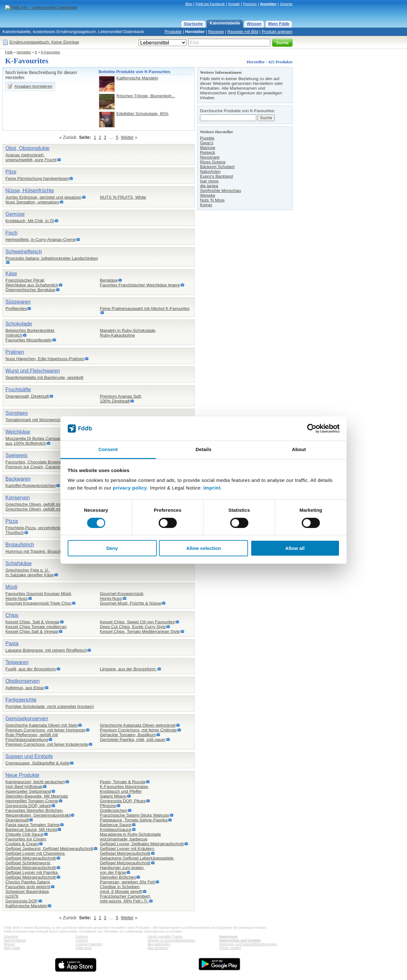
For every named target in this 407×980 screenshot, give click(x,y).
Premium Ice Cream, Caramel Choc (39, 467)
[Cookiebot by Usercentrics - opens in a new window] (312, 428)
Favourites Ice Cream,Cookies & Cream (26, 841)
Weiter (127, 137)
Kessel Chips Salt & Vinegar (32, 631)
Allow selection (203, 548)
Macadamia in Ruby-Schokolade (130, 834)
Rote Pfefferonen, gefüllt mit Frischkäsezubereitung (32, 737)
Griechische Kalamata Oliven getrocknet (138, 725)
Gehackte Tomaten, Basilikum (128, 735)
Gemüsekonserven (27, 719)
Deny (112, 548)
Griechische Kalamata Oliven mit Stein (41, 725)
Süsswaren (18, 302)
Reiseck (207, 152)
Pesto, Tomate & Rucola (123, 782)
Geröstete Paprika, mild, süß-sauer (133, 740)
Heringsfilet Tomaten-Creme (32, 801)
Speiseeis (16, 455)
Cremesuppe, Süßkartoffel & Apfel (37, 763)
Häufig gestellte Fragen (165, 936)
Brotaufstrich (20, 545)
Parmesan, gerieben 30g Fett (127, 882)
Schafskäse (19, 563)
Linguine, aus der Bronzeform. (128, 669)
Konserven (18, 498)
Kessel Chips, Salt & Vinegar (32, 622)
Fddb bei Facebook (210, 4)
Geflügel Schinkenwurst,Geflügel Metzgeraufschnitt (31, 865)
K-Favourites (51, 52)
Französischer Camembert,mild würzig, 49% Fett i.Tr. (125, 899)
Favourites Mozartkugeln (29, 340)
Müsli (11, 587)
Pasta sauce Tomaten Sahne (32, 825)
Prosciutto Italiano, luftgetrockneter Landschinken (52, 258)
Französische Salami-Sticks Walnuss (135, 815)
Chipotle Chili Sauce (24, 834)
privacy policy (130, 488)
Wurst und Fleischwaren (33, 371)
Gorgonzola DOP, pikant (28, 806)
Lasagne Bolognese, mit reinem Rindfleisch (46, 650)
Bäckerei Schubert (217, 167)
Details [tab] (203, 449)
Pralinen (15, 352)
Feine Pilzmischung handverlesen (37, 178)
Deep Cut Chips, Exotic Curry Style (133, 627)
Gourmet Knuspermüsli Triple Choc (38, 603)
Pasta (12, 644)
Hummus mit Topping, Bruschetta (37, 551)
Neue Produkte (22, 775)
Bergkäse (109, 280)
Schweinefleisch (24, 252)
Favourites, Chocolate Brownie (34, 462)
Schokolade (19, 324)
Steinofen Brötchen (118, 877)
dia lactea (209, 186)
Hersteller (195, 32)
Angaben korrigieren (33, 86)
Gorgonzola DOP (22, 901)
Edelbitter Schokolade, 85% (142, 114)
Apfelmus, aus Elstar (25, 688)
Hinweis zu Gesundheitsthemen (171, 940)
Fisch (11, 233)
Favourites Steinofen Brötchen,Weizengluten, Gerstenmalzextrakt (38, 813)
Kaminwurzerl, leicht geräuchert (35, 782)
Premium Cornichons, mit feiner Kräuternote (47, 744)
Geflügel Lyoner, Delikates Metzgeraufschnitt (142, 844)
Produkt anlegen (277, 32)
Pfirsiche (108, 806)
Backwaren (18, 479)
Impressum (228, 936)
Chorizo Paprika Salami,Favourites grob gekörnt (28, 884)
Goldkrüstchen (114, 810)
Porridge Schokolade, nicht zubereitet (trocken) (50, 706)
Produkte (173, 32)
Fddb (9, 52)
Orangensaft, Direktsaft (27, 396)
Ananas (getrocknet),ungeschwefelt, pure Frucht (31, 157)
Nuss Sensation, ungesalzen (32, 202)
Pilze (11, 172)
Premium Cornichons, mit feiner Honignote (45, 730)
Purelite (207, 138)
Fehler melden (230, 948)
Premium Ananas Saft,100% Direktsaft (121, 399)
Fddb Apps (84, 948)
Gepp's (207, 143)
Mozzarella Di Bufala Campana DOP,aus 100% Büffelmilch (40, 441)
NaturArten (210, 171)
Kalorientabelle (225, 23)
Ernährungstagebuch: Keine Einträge (44, 42)
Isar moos (209, 181)
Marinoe (208, 148)
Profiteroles (16, 308)
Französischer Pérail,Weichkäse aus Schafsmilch (32, 283)
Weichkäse (18, 432)
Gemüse (15, 214)
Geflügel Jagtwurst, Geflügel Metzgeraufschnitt (49, 849)
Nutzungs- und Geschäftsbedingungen (248, 944)
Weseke (208, 195)
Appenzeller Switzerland (28, 791)
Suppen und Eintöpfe (29, 756)
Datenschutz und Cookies (240, 940)
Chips (12, 615)
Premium (250, 4)
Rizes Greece (213, 162)
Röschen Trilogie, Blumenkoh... (146, 96)
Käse (11, 274)
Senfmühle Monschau (221, 191)
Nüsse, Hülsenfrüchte (30, 191)
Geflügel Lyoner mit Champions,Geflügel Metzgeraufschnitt (36, 856)
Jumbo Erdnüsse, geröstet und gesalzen (43, 197)
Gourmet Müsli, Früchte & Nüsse (131, 603)
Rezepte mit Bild (243, 32)
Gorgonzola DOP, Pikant (123, 801)
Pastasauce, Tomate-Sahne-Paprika (134, 820)
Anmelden (268, 4)
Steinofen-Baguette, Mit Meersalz (37, 796)
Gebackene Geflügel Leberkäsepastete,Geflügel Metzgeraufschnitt (137, 860)
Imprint (212, 488)
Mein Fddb (279, 24)
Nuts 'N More (212, 200)
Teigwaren (17, 662)
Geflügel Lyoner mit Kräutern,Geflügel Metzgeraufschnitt (128, 851)
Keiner (206, 205)
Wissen (254, 24)
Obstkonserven (23, 681)
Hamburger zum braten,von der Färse (122, 870)
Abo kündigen (158, 948)
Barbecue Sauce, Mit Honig (31, 829)
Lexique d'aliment (89, 944)
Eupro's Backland (216, 176)
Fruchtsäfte (18, 390)
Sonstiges (17, 413)
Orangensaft (17, 820)
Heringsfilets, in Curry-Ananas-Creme (41, 240)
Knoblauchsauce (116, 829)
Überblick (11, 936)
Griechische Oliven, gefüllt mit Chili (38, 509)
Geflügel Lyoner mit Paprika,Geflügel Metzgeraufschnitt (32, 875)
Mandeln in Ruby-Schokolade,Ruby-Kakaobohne (128, 333)
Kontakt (234, 4)
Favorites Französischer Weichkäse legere (140, 285)
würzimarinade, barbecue (124, 839)
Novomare (210, 157)
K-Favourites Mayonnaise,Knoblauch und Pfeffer (124, 789)
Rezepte (216, 32)
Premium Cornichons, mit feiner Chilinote (138, 730)
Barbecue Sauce (116, 825)
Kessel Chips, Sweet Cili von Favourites (137, 622)
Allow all (295, 548)
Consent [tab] (108, 449)
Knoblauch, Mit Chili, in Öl (30, 221)
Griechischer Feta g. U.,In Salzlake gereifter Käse (30, 572)
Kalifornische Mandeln (137, 78)
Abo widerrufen (159, 944)
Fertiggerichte (21, 700)
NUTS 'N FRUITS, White (123, 197)
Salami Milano (113, 796)
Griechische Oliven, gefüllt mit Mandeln (42, 504)
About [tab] (299, 449)
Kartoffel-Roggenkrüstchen (31, 486)
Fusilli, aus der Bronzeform (31, 669)
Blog (189, 4)
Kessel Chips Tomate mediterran (36, 627)
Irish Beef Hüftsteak (24, 787)
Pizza (12, 521)
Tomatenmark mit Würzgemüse (35, 420)
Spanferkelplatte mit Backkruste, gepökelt (44, 377)
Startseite (193, 24)
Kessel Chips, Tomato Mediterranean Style (140, 631)
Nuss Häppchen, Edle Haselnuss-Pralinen (45, 359)
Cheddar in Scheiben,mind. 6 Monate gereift (121, 889)
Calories (82, 940)
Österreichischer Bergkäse (30, 290)
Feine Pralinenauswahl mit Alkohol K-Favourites (145, 308)
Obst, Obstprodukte (28, 148)
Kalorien (82, 936)
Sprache (286, 4)
